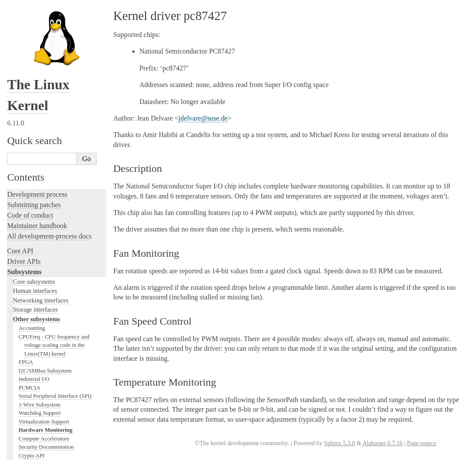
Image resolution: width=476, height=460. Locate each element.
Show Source (25, 452)
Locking (19, 193)
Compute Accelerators (44, 99)
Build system (25, 316)
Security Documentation (46, 107)
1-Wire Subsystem (40, 65)
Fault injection (27, 270)
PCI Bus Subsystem (41, 141)
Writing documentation (39, 218)
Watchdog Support (40, 73)
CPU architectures (32, 388)
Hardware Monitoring (46, 90)
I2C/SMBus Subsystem (45, 31)
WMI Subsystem (38, 175)
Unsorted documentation (41, 402)
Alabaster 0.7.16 (382, 443)
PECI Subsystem (38, 166)
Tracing (18, 260)
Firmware (20, 362)
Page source (421, 443)
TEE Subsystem (37, 183)
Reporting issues (30, 327)
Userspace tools (29, 337)
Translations (24, 417)
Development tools (33, 228)
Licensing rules (28, 207)
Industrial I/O (34, 39)
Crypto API (32, 116)
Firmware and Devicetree (42, 373)
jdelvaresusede (203, 118)
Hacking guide (27, 249)
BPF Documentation (42, 124)
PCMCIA (30, 48)
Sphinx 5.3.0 (339, 443)
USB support (34, 133)
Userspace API (28, 348)
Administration (28, 306)
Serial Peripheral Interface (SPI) (55, 56)
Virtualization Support (44, 82)
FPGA (26, 22)
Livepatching (25, 280)
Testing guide (26, 239)
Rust (13, 291)
